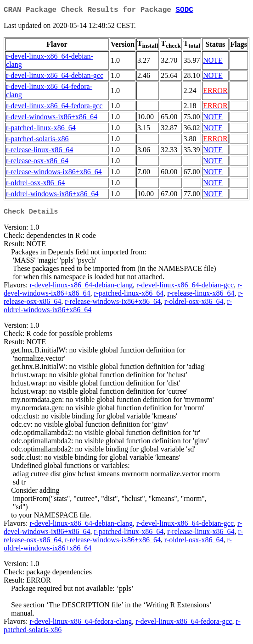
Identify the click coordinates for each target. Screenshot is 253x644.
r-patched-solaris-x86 (37, 140)
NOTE (213, 62)
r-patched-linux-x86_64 (41, 129)
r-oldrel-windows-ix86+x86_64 (52, 195)
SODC (184, 11)
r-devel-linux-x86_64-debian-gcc (55, 77)
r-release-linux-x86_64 (39, 151)
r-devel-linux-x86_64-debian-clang (81, 288)
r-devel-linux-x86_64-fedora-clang (81, 624)
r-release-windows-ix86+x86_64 (54, 173)
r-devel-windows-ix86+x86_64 (52, 118)
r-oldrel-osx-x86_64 (36, 184)
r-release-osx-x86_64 (37, 162)
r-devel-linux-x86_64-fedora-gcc (54, 107)
